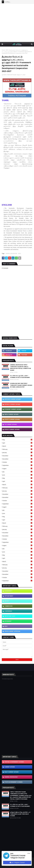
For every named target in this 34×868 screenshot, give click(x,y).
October (17, 462)
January (17, 452)
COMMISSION (8, 606)
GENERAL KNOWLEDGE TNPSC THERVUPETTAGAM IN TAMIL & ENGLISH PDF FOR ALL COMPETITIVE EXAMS (21, 367)
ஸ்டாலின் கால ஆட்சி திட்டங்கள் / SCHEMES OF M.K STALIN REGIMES (20, 376)
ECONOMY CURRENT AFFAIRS (13, 409)
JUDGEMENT (8, 621)
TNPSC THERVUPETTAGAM (10, 75)
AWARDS (7, 601)
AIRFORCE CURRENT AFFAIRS (13, 399)
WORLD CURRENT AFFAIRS (12, 429)
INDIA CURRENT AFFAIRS (11, 414)
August (17, 469)
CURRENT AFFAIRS (10, 767)
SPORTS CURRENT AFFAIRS (12, 419)
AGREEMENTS (8, 591)
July (17, 472)
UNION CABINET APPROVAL (12, 631)
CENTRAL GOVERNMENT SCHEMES (14, 762)
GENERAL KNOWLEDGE (11, 253)
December (17, 456)
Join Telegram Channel (17, 862)
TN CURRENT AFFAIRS (11, 424)
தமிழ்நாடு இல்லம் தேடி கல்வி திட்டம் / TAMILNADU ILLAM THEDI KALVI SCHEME (20, 814)
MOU (7, 50)
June (17, 475)
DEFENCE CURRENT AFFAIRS (12, 404)
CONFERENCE (8, 611)
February (17, 449)
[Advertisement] (17, 23)
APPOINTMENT (9, 596)
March (17, 446)
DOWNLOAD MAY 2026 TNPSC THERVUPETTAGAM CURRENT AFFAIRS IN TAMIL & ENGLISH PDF (21, 385)
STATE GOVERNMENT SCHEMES (14, 782)
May (17, 440)
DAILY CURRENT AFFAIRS (12, 772)
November (17, 459)
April (17, 443)
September (17, 465)
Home (3, 50)
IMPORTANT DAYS (10, 616)
